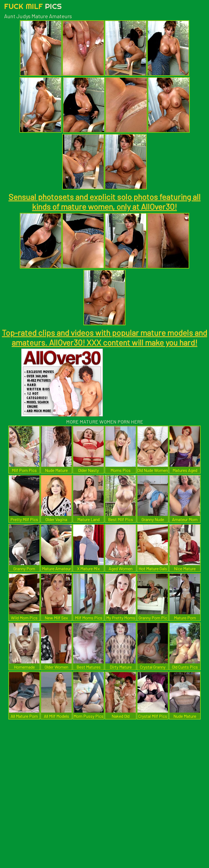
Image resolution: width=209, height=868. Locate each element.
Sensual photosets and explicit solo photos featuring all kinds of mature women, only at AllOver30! (104, 202)
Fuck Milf (33, 6)
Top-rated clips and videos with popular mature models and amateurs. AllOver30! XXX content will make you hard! (104, 337)
